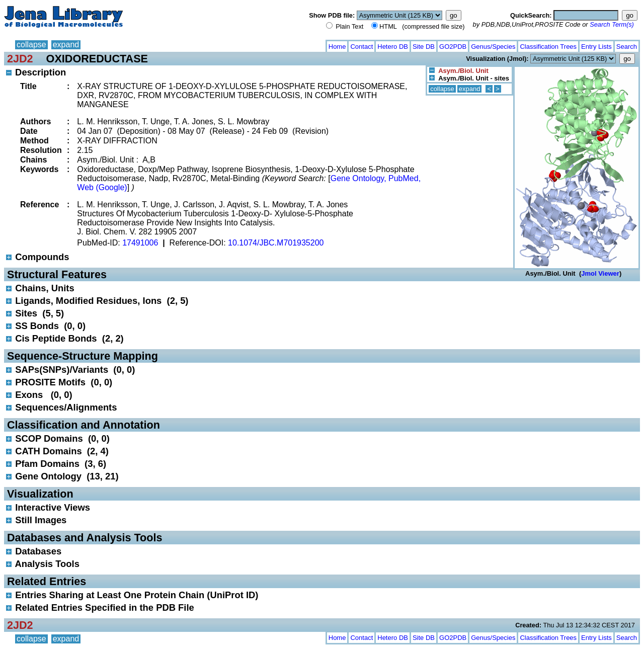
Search (627, 47)
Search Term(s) (612, 24)
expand (66, 45)
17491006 (140, 243)
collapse (31, 45)
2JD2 (20, 59)
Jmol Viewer (600, 273)
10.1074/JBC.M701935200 (276, 243)
